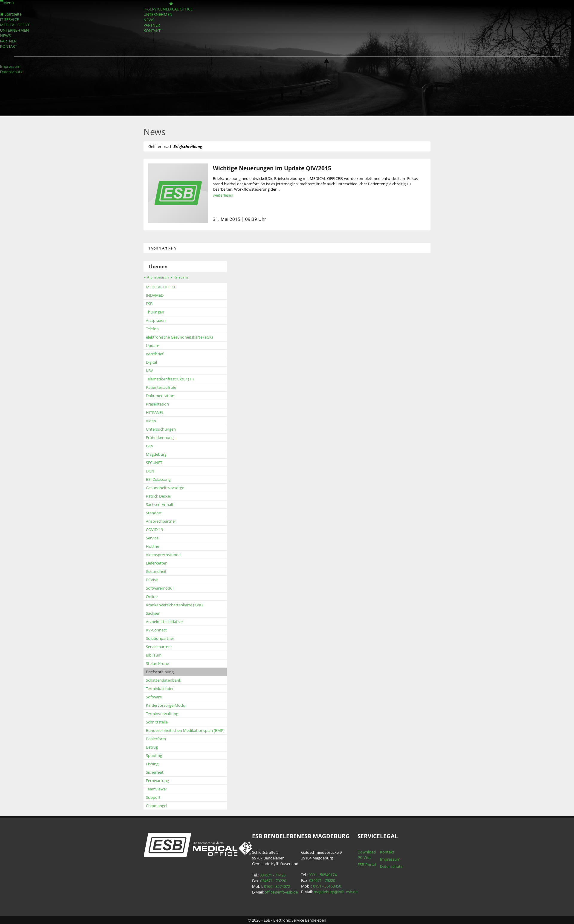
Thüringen (155, 312)
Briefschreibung (160, 672)
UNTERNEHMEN (158, 14)
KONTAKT (152, 30)
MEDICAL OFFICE (177, 9)
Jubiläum (154, 655)
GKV (150, 446)
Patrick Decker (159, 496)
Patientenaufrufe (161, 387)
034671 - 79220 (273, 881)
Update (152, 345)
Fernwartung (157, 781)
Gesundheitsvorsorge (165, 488)
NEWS (149, 20)
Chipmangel (157, 806)
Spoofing (154, 755)
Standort (154, 513)
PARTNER (152, 25)
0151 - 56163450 (327, 886)
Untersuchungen (161, 429)
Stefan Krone (157, 663)
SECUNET (154, 463)
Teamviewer (157, 789)
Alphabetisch (156, 277)
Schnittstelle (157, 722)
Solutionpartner (160, 638)
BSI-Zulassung (158, 479)
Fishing (152, 764)
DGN (150, 471)
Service (152, 538)
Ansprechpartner (161, 521)
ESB (149, 304)
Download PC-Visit (367, 855)
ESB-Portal (367, 865)
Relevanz (179, 277)
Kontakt (387, 852)
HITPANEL (155, 412)
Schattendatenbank (164, 680)
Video (151, 421)
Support (153, 797)
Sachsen (153, 613)
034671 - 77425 (273, 875)
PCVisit (152, 580)
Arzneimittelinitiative (164, 622)
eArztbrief (155, 354)
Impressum (10, 66)
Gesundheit (156, 571)
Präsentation (157, 404)
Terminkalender (160, 689)
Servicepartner (159, 647)
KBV (149, 371)
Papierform (156, 739)
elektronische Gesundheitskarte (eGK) (179, 337)
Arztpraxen (156, 320)
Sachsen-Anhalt (160, 504)
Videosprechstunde (163, 555)
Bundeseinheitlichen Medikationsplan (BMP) (185, 730)
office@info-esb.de (281, 892)
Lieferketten (157, 563)
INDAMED (155, 295)
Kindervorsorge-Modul (166, 705)
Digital (151, 362)
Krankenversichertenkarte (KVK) (174, 605)
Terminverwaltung (162, 714)
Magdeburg (156, 454)
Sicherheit (155, 772)
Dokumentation (160, 396)
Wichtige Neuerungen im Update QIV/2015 (272, 168)
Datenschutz (11, 72)
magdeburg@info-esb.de (336, 892)
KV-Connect (156, 630)
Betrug (152, 747)
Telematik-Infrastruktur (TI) (170, 379)
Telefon (152, 329)
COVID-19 (154, 530)
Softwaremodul (160, 588)
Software (154, 697)
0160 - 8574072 (277, 886)
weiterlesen (223, 195)
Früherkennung (160, 437)
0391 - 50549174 (323, 875)
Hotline (152, 546)
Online (152, 596)
